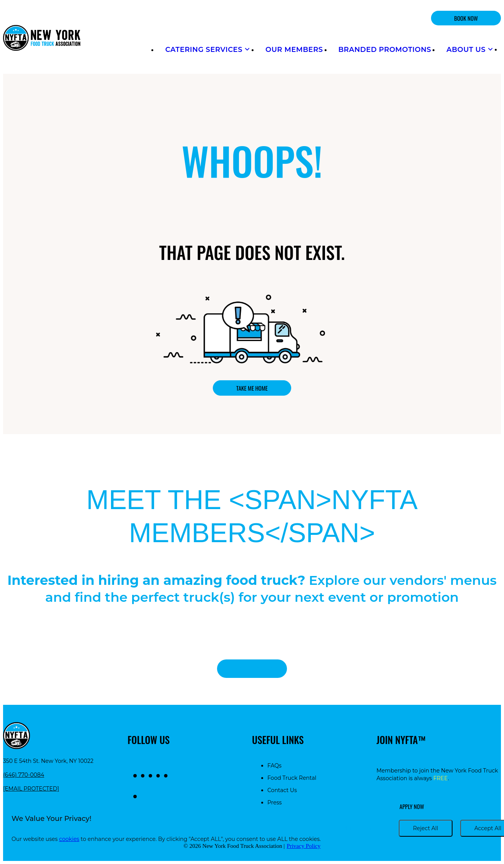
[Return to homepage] (42, 38)
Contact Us (282, 790)
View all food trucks (252, 669)
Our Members (294, 50)
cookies (69, 839)
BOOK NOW (466, 18)
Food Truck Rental (292, 778)
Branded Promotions (385, 50)
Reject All (426, 828)
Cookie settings (356, 828)
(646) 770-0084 (24, 775)
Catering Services (208, 50)
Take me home (252, 388)
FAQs (274, 766)
